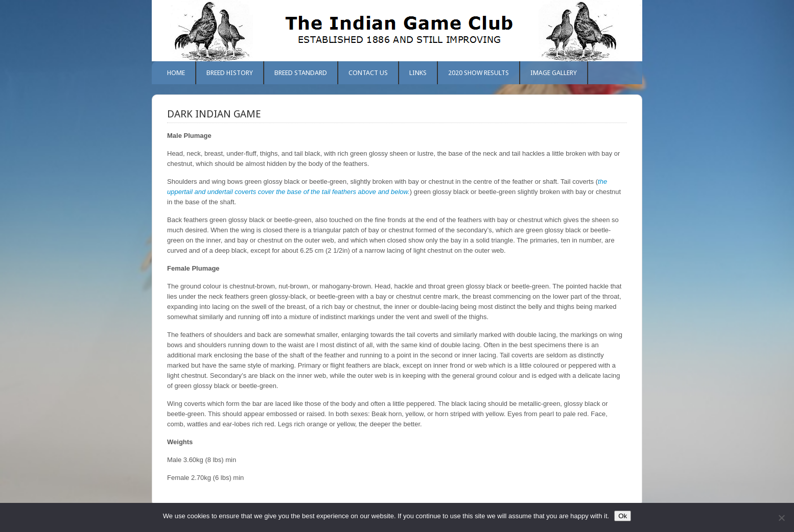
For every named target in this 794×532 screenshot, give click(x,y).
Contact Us (368, 73)
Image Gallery (554, 73)
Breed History (230, 73)
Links (418, 73)
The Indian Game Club (397, 31)
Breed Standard (301, 73)
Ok (623, 516)
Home (176, 73)
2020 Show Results (478, 73)
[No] (781, 518)
